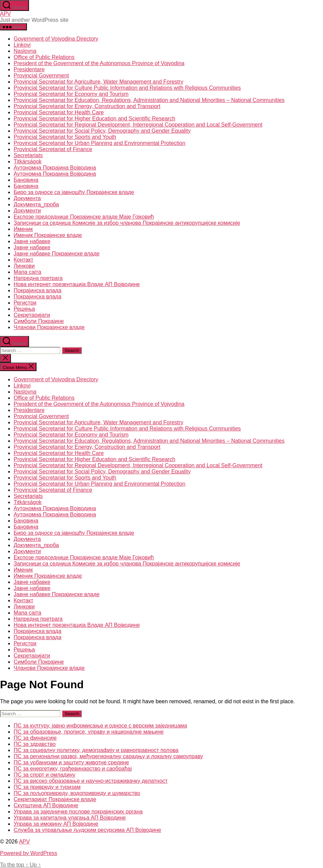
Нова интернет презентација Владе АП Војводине (77, 284)
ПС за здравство (35, 744)
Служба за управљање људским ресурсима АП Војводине (87, 830)
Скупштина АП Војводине (46, 805)
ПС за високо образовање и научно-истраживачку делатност (91, 781)
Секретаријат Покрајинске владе (55, 799)
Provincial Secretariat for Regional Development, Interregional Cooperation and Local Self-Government (138, 125)
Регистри (25, 303)
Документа (27, 198)
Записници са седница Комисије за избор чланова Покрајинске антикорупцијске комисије (127, 223)
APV (5, 14)
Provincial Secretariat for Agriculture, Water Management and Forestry (98, 82)
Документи (27, 211)
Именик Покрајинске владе (48, 235)
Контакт (24, 260)
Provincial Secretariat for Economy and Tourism (71, 94)
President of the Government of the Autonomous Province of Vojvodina (99, 63)
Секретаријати (32, 315)
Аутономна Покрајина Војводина (55, 168)
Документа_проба (36, 204)
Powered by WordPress (29, 853)
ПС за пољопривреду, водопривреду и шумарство (77, 793)
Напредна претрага (38, 278)
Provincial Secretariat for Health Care (59, 112)
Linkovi (22, 45)
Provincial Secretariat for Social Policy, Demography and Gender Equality (102, 131)
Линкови (24, 266)
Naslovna (25, 51)
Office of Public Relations (44, 57)
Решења (24, 309)
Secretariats (28, 155)
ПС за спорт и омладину (45, 775)
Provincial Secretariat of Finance (53, 149)
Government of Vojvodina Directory (56, 39)
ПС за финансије (35, 738)
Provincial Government (41, 76)
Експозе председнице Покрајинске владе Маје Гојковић (84, 217)
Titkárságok (28, 161)
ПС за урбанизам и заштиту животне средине (71, 762)
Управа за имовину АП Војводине (56, 824)
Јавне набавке (32, 241)
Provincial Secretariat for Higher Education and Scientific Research (94, 119)
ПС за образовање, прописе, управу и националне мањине (89, 732)
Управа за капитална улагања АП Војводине (70, 818)
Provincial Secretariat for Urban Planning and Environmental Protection (99, 143)
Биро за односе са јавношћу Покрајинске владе (74, 192)
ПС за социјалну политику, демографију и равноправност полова (96, 750)
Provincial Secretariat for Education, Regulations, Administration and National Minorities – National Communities (149, 100)
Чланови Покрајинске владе (49, 327)
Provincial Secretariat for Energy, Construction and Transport (87, 106)
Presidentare (29, 69)
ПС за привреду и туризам (47, 787)
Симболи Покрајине (39, 321)
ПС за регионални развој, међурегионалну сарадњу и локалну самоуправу (108, 756)
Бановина (26, 180)
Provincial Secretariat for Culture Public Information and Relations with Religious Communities (127, 88)
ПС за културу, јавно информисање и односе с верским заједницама (100, 726)
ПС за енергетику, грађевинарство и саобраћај (73, 769)
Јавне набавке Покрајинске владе (57, 254)
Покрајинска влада (38, 290)
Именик (23, 229)
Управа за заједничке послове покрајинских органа (78, 812)
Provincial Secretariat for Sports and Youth (65, 137)
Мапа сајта (27, 272)
